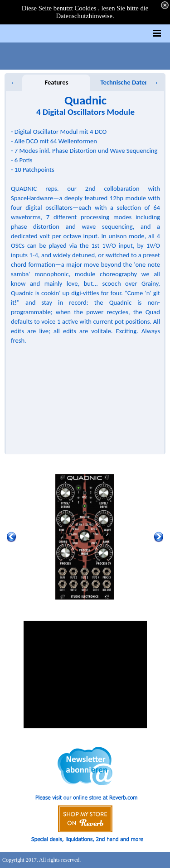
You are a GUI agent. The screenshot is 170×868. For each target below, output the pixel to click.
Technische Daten (125, 82)
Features (56, 82)
